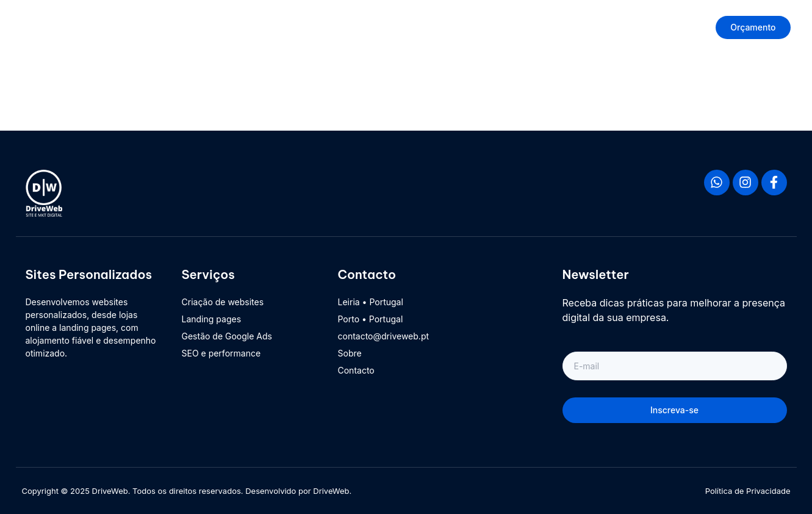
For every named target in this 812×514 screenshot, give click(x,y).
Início (372, 27)
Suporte (587, 27)
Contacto (651, 27)
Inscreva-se (674, 410)
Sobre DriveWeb (509, 27)
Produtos (427, 27)
